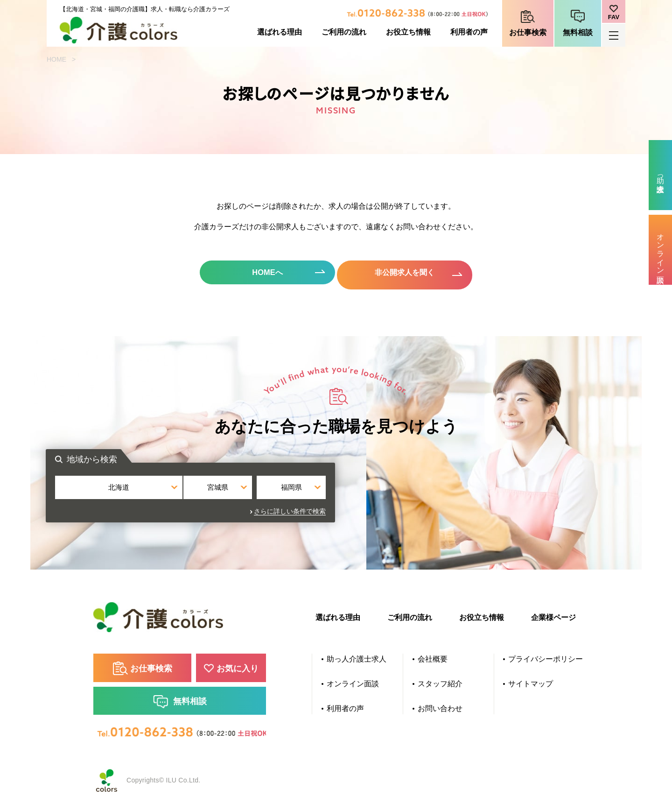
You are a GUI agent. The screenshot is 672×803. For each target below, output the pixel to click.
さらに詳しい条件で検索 (435, 517)
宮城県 (336, 497)
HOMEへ (257, 275)
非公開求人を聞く (415, 275)
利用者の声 (469, 32)
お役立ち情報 (408, 32)
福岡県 (428, 497)
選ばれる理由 (280, 32)
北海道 (244, 497)
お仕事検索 (528, 32)
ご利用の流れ (344, 32)
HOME (56, 59)
